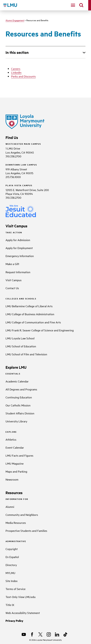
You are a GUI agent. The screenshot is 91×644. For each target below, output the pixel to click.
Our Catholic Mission (18, 405)
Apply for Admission (18, 240)
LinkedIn (16, 72)
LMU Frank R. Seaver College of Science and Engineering (40, 330)
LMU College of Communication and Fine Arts (33, 322)
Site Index (12, 581)
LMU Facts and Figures (19, 455)
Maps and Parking (16, 471)
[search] (81, 5)
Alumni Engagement (15, 20)
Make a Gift (12, 264)
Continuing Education (19, 397)
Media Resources (16, 523)
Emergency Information (20, 256)
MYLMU (10, 573)
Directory (11, 565)
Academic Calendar (17, 381)
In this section (17, 52)
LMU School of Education (21, 346)
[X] (40, 634)
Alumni (10, 507)
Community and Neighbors (22, 515)
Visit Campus (14, 280)
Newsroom (12, 479)
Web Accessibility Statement (23, 613)
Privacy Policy (14, 621)
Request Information (18, 272)
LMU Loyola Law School (20, 338)
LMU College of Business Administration (30, 314)
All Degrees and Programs (21, 389)
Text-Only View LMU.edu (21, 597)
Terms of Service (16, 589)
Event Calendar (15, 447)
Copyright (12, 549)
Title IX (10, 605)
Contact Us (12, 288)
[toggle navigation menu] (73, 5)
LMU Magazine (15, 463)
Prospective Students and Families (26, 531)
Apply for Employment (19, 248)
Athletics (11, 439)
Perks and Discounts (23, 76)
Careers (16, 69)
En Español (12, 557)
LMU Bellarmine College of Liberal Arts (29, 306)
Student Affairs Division (20, 413)
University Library (16, 421)
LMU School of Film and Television (26, 354)
